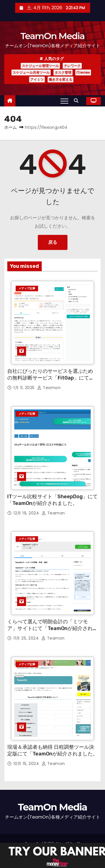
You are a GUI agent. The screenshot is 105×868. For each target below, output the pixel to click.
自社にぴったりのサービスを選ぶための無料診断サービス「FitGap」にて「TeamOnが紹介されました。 (50, 378)
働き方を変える (60, 79)
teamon (49, 388)
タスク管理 (63, 72)
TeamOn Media (52, 36)
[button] (78, 101)
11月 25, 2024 (27, 638)
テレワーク (72, 66)
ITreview (83, 72)
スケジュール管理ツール (40, 66)
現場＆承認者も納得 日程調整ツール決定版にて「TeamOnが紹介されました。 (53, 750)
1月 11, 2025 (25, 388)
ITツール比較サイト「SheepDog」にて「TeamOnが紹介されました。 (53, 500)
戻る (53, 242)
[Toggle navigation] (64, 101)
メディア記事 (27, 288)
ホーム (11, 127)
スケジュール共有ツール (31, 72)
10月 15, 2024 (27, 764)
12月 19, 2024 (27, 513)
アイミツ (37, 79)
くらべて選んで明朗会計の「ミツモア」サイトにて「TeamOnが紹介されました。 (53, 628)
